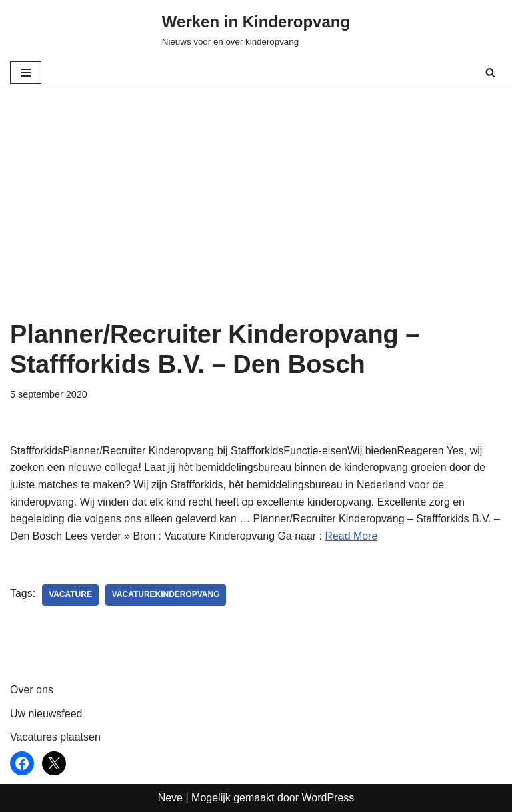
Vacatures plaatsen (55, 738)
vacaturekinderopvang (166, 596)
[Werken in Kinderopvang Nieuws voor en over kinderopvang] (256, 29)
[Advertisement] (256, 220)
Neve (170, 798)
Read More (352, 536)
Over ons (32, 690)
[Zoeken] (490, 72)
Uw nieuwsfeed (46, 714)
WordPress (328, 798)
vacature (70, 596)
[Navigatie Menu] (26, 73)
